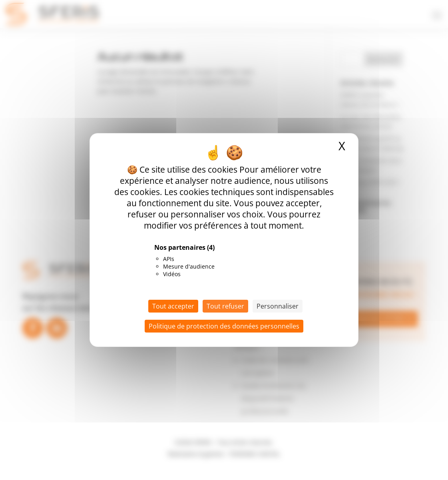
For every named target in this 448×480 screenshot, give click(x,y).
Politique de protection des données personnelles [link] (224, 326)
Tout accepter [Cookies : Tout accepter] (173, 306)
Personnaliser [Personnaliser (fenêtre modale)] (278, 306)
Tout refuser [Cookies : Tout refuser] (225, 306)
